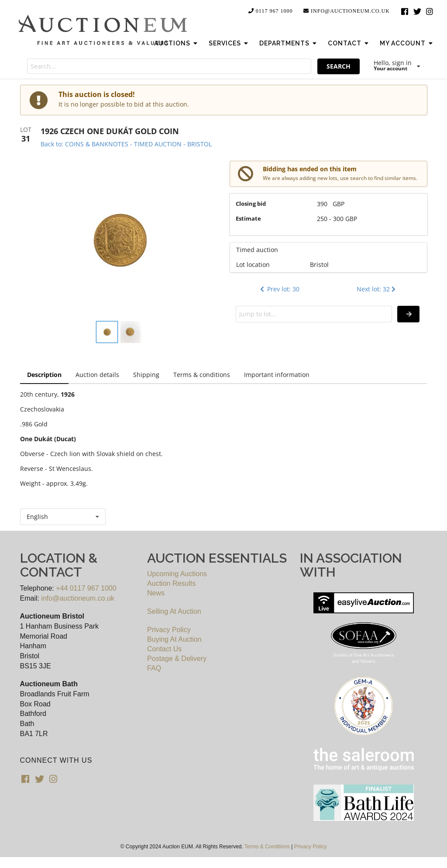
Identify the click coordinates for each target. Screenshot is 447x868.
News (156, 593)
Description (44, 375)
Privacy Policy (169, 630)
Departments (289, 43)
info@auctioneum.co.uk (346, 11)
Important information (277, 375)
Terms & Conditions (267, 847)
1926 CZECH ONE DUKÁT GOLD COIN (110, 131)
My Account (407, 43)
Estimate (248, 218)
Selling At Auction (174, 611)
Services (229, 43)
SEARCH (339, 66)
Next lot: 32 (377, 289)
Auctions (177, 43)
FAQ (154, 668)
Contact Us (164, 649)
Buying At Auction (174, 639)
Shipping (146, 375)
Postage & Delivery (177, 659)
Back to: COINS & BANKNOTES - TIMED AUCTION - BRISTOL (126, 144)
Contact (349, 43)
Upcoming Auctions (177, 574)
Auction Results (171, 583)
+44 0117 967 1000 (86, 588)
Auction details (97, 375)
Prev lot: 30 (279, 289)
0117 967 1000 (270, 11)
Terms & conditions (202, 375)
